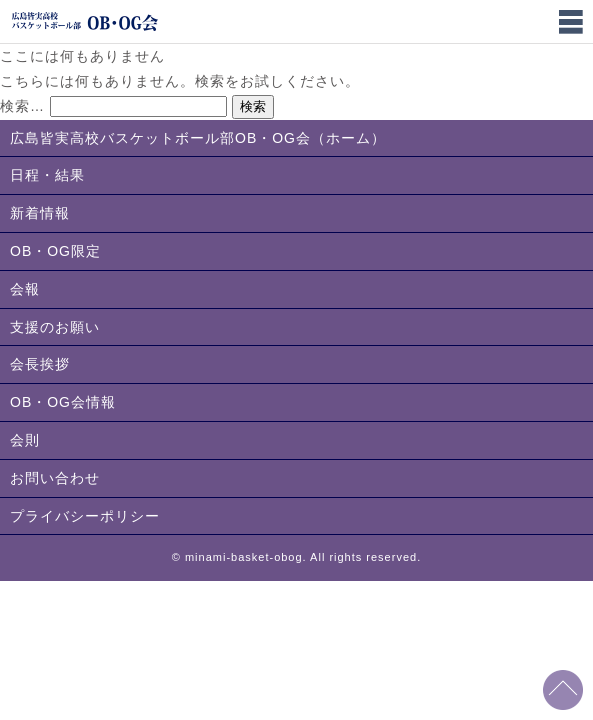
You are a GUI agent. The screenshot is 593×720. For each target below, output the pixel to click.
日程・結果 (47, 175)
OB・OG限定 (55, 251)
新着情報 (40, 213)
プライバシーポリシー (85, 516)
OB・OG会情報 (63, 402)
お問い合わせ (55, 478)
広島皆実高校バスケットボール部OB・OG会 (84, 21)
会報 (25, 289)
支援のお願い (55, 327)
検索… (22, 106)
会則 (25, 440)
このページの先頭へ (563, 690)
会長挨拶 (40, 364)
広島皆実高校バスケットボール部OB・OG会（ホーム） (198, 138)
